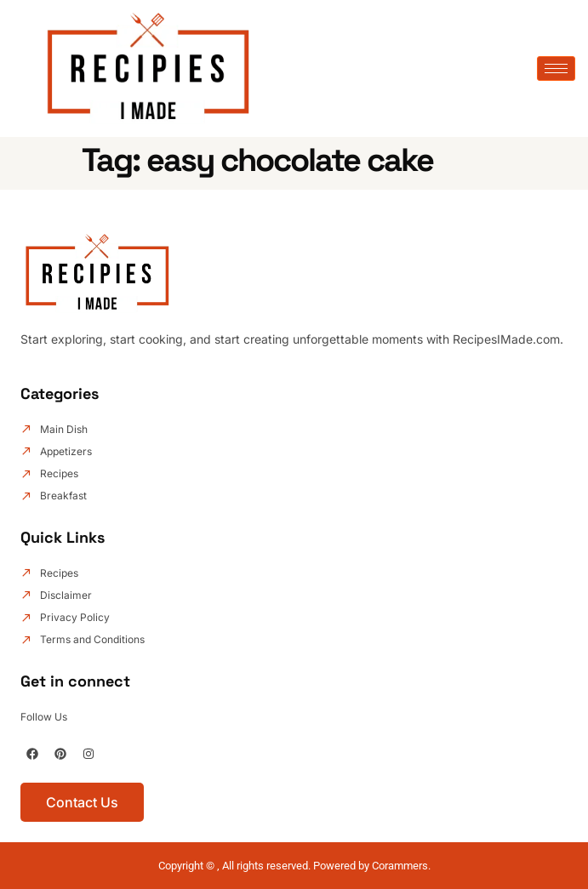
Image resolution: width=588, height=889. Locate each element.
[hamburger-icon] (556, 68)
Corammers (400, 866)
